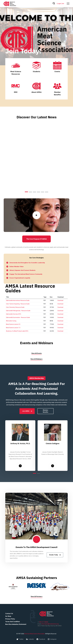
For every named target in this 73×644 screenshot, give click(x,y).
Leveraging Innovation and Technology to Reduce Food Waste (37, 161)
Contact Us (9, 613)
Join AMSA (27, 411)
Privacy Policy (10, 619)
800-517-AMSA (44, 622)
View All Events (37, 353)
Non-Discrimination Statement (16, 624)
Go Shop (8, 616)
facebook (41, 639)
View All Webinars (36, 359)
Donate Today (55, 555)
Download (60, 300)
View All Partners (37, 597)
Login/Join (60, 4)
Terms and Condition (13, 622)
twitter (20, 639)
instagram (52, 639)
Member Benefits (46, 411)
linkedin (30, 639)
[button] (26, 192)
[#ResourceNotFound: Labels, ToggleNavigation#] (68, 4)
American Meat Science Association (34, 634)
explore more (36, 183)
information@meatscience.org (50, 624)
